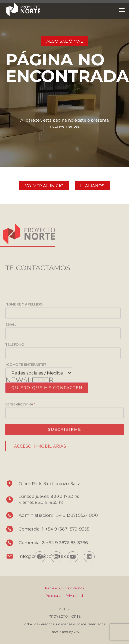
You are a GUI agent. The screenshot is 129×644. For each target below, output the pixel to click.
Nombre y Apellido (63, 352)
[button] (122, 9)
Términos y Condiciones (64, 588)
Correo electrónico (20, 423)
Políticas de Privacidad (65, 596)
